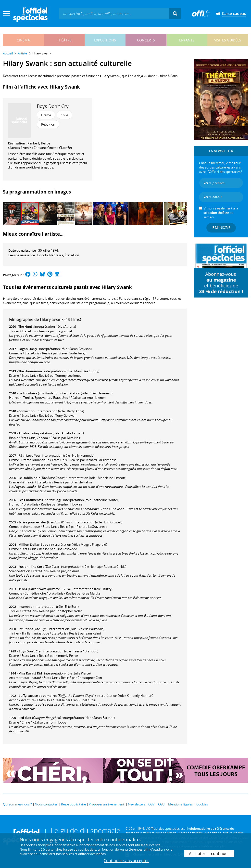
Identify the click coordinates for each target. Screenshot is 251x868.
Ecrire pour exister (32, 522)
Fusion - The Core (31, 567)
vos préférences (131, 849)
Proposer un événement (107, 804)
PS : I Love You (29, 455)
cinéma (23, 40)
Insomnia (25, 607)
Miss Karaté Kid (30, 673)
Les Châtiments (30, 500)
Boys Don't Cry (53, 106)
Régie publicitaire (73, 804)
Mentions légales (180, 804)
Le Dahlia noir (29, 478)
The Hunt (25, 326)
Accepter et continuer (209, 854)
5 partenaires (53, 849)
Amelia (24, 433)
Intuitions (26, 629)
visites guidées (228, 40)
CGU (161, 804)
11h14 (23, 589)
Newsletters (137, 804)
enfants (187, 40)
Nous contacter (46, 804)
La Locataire (28, 393)
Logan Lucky (28, 349)
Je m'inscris (221, 228)
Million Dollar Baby (33, 544)
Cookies (202, 804)
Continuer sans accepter (126, 861)
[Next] (181, 214)
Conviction (26, 411)
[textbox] (114, 13)
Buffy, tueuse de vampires (38, 696)
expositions (105, 40)
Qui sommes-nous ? (17, 804)
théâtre (64, 40)
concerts (146, 40)
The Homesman (30, 371)
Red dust (25, 718)
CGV (151, 804)
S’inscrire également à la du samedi (221, 213)
